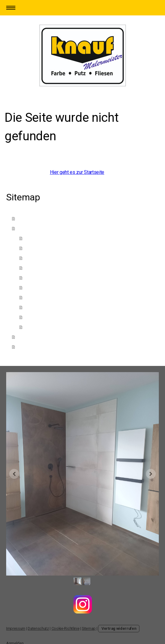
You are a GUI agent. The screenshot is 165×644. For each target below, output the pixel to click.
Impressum (16, 628)
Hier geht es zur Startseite (77, 172)
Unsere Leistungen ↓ (41, 228)
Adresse (28, 346)
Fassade (34, 297)
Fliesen (33, 277)
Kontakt (27, 336)
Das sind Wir (32, 218)
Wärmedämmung (43, 307)
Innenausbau (38, 327)
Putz (30, 248)
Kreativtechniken (42, 258)
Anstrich (34, 238)
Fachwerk (35, 267)
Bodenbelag (38, 317)
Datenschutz (38, 628)
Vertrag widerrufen (119, 628)
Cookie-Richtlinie (66, 628)
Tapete (32, 287)
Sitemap (89, 628)
